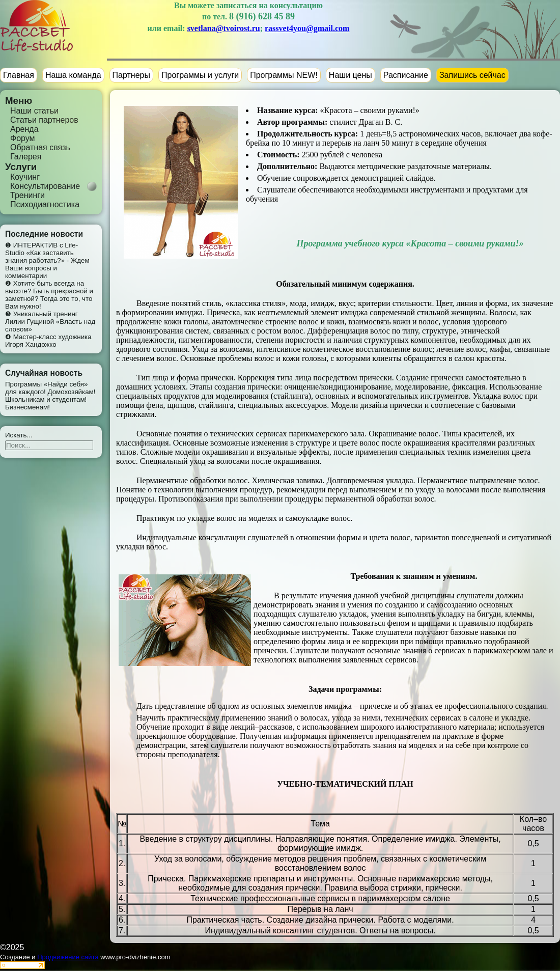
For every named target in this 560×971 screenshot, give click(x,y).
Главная (19, 75)
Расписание (406, 75)
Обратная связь (40, 147)
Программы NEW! (284, 75)
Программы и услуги (200, 75)
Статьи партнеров (44, 120)
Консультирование (45, 186)
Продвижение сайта (68, 957)
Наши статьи (34, 111)
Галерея (26, 157)
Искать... (19, 435)
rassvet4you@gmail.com (307, 28)
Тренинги (27, 195)
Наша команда (73, 75)
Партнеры (131, 75)
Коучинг (25, 177)
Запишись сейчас (472, 75)
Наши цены (351, 75)
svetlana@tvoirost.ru (224, 28)
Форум (23, 138)
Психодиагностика (45, 204)
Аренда (24, 129)
